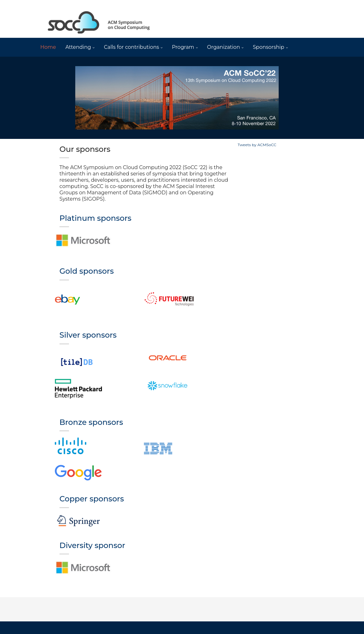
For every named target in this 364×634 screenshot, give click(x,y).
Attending (78, 47)
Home (48, 47)
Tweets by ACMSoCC (257, 145)
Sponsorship (269, 47)
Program (183, 47)
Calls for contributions (131, 47)
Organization (224, 47)
